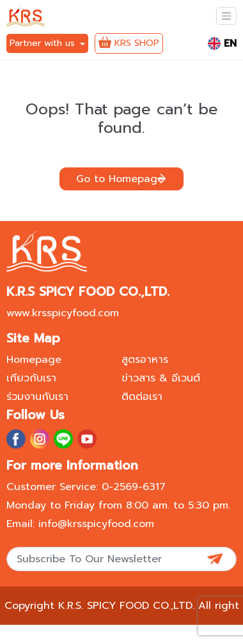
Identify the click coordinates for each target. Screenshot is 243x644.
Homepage (34, 360)
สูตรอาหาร (145, 360)
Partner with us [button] (44, 43)
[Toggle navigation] (226, 16)
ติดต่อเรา (142, 397)
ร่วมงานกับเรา (37, 397)
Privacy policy (150, 631)
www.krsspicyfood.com (63, 313)
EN (222, 43)
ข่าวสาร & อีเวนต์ (161, 378)
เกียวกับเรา (31, 378)
